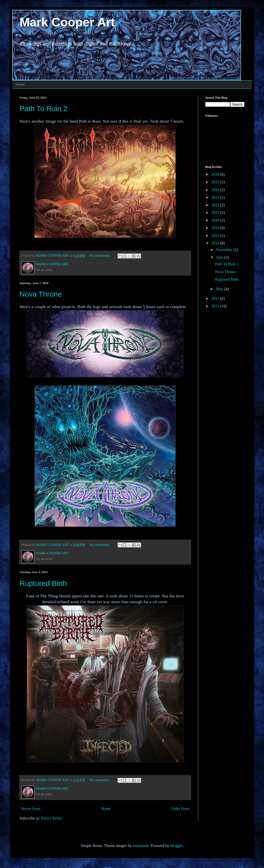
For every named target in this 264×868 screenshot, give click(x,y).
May (220, 289)
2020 (216, 220)
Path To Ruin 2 (44, 109)
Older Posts (180, 809)
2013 (216, 298)
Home (20, 84)
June (220, 257)
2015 (216, 236)
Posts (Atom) (51, 818)
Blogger (176, 846)
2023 (216, 197)
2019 (216, 228)
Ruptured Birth (43, 583)
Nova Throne (41, 294)
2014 (216, 243)
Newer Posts (31, 809)
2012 (216, 306)
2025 (216, 182)
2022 (216, 205)
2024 (216, 190)
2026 (216, 174)
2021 (216, 213)
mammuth (141, 846)
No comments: (100, 255)
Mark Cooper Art (67, 22)
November (225, 250)
